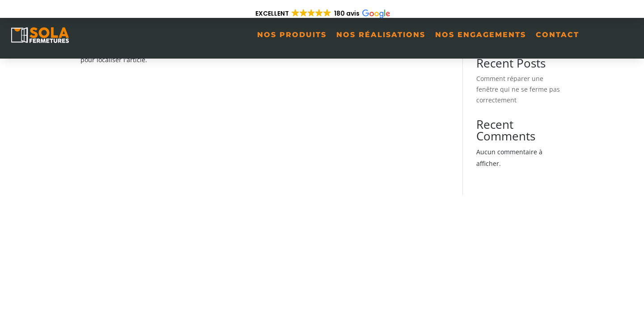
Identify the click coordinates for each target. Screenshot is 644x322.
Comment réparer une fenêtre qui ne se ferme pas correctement (518, 89)
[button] (322, 14)
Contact (557, 35)
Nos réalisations (381, 35)
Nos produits (292, 35)
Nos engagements (481, 35)
